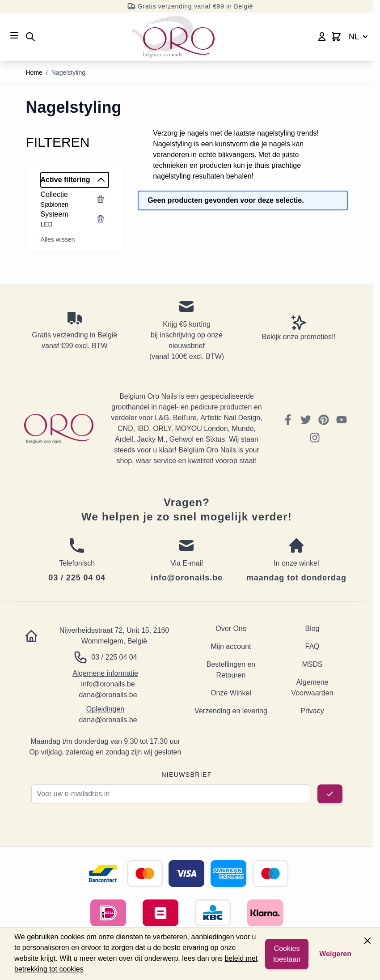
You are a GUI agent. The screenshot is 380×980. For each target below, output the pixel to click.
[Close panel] (367, 941)
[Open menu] (14, 35)
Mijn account (231, 646)
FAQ (312, 646)
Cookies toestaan (287, 954)
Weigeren (335, 954)
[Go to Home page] (173, 37)
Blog (312, 628)
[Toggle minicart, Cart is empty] (336, 37)
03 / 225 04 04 (114, 657)
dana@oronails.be (108, 695)
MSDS (312, 664)
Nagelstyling (68, 72)
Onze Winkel (231, 693)
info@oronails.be (108, 684)
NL (359, 37)
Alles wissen (58, 239)
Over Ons (231, 628)
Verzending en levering (231, 711)
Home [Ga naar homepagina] (34, 72)
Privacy (312, 711)
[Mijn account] (322, 37)
